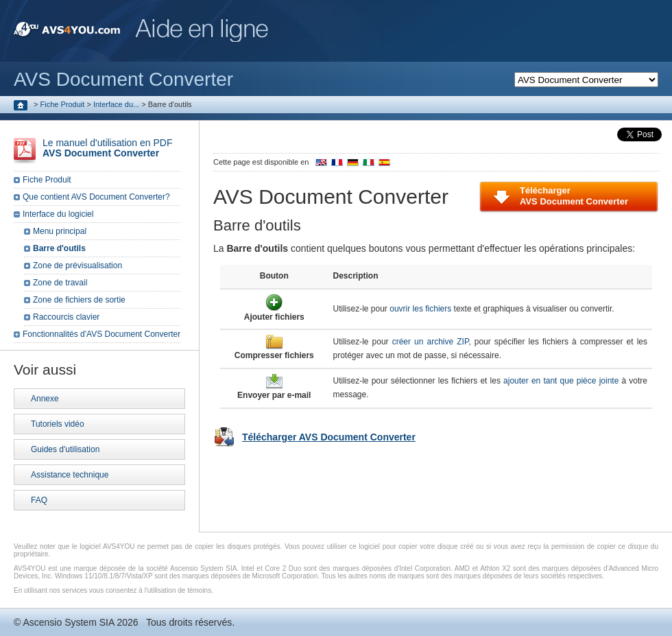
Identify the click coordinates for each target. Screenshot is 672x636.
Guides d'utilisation (65, 449)
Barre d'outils (59, 248)
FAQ (39, 500)
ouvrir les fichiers (420, 309)
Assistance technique (70, 475)
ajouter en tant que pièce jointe (561, 381)
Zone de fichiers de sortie (79, 300)
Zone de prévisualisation (77, 266)
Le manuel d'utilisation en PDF (107, 148)
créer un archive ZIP (431, 342)
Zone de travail (60, 283)
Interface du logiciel (58, 214)
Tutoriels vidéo (58, 424)
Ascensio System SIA (68, 622)
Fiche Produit (63, 104)
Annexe (45, 399)
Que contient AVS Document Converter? (96, 197)
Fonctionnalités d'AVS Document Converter (101, 334)
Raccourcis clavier (66, 317)
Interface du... (116, 104)
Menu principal (60, 231)
